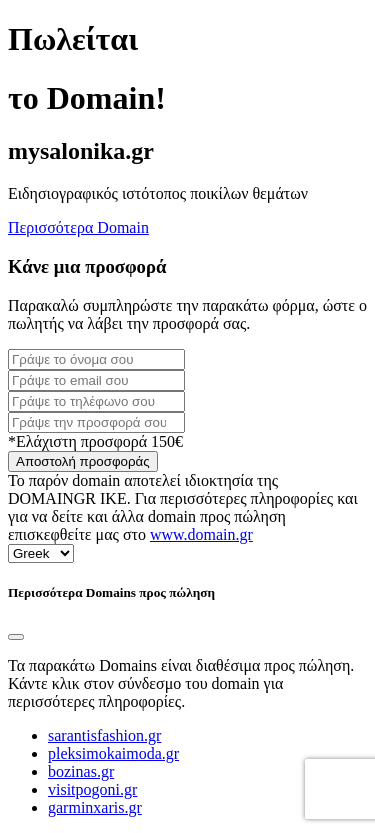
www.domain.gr (201, 534)
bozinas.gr (81, 771)
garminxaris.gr (95, 807)
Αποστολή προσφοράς (83, 461)
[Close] (16, 637)
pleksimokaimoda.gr (113, 753)
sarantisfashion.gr (104, 735)
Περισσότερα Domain (78, 227)
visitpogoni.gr (92, 789)
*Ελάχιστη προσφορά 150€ (95, 441)
